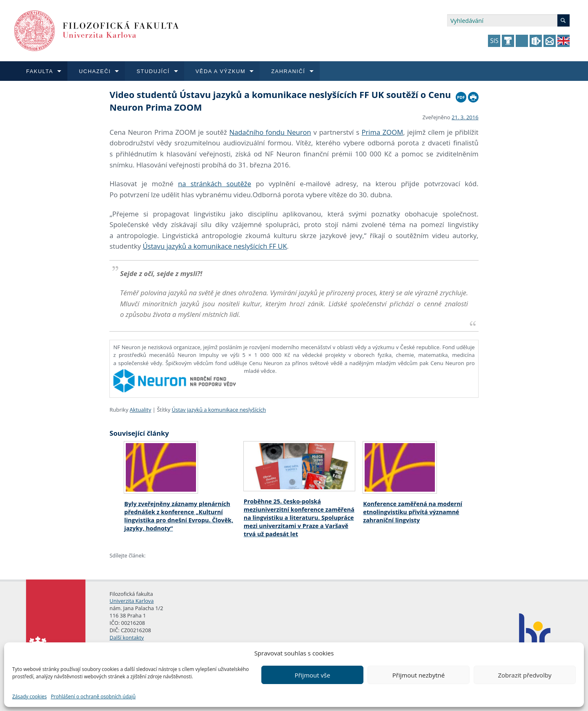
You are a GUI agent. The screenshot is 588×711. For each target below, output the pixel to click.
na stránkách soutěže (215, 184)
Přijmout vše (312, 675)
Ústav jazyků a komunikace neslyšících (219, 410)
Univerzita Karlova (131, 601)
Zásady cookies (29, 697)
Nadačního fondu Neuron (270, 132)
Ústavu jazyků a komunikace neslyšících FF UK (215, 246)
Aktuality (141, 410)
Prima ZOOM (383, 132)
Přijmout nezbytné (419, 675)
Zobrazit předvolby (525, 675)
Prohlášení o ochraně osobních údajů (93, 697)
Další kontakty (127, 637)
